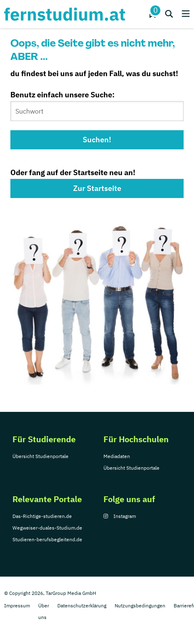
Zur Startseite (97, 188)
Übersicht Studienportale (41, 456)
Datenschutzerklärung (82, 606)
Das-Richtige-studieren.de (42, 516)
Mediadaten (117, 456)
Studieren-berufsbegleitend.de (47, 539)
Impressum (17, 606)
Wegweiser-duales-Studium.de (47, 528)
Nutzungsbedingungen (140, 606)
